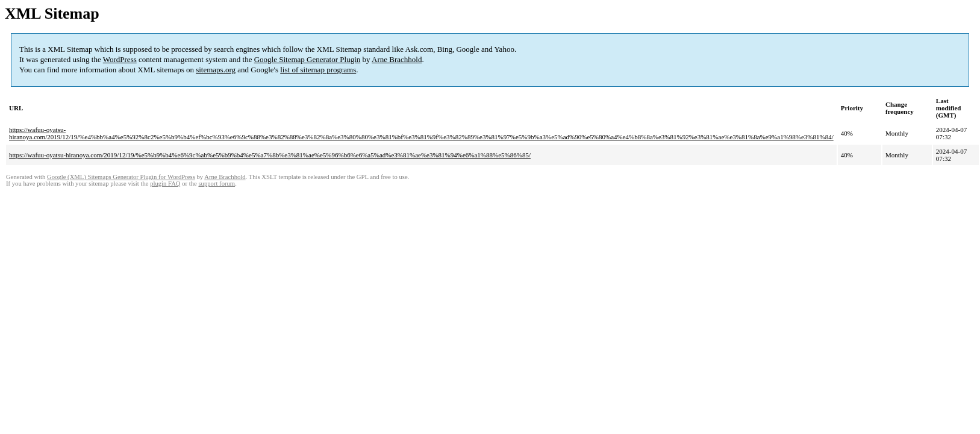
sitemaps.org (216, 70)
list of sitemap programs (318, 70)
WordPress (120, 59)
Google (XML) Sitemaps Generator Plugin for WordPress (121, 177)
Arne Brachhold (397, 59)
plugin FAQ (165, 184)
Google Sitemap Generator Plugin (307, 59)
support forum (217, 184)
